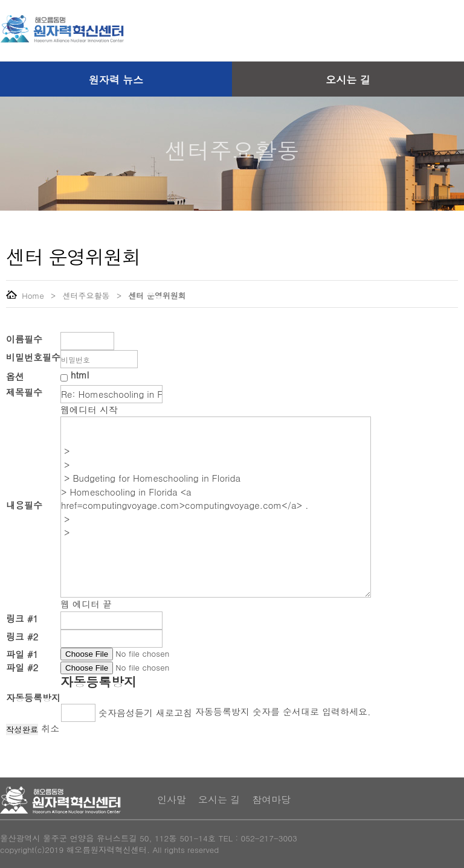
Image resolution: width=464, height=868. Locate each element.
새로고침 (174, 713)
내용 (24, 505)
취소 (50, 728)
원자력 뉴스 (116, 80)
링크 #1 (22, 618)
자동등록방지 (98, 682)
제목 (24, 392)
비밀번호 (33, 357)
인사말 (172, 799)
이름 (24, 339)
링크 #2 (22, 637)
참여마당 (271, 799)
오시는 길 (348, 80)
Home (25, 295)
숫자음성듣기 (126, 713)
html (80, 375)
